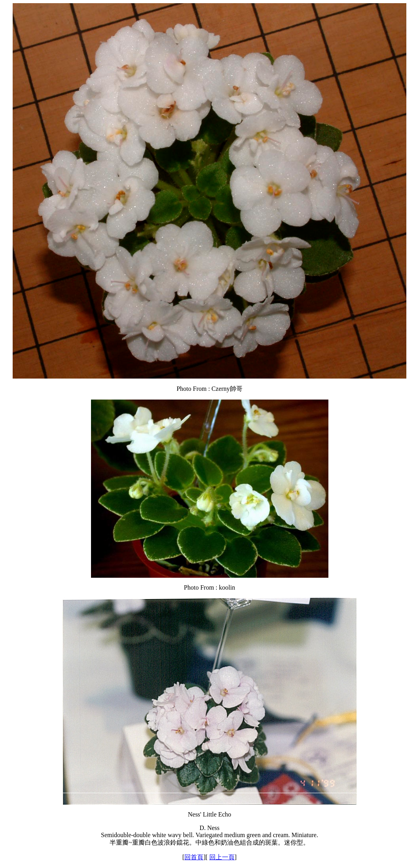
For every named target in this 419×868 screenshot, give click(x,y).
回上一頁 (222, 857)
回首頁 (194, 857)
